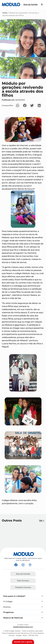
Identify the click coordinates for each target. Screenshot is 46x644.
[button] (18, 106)
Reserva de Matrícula (23, 618)
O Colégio (23, 601)
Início (5, 13)
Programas (23, 612)
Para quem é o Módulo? (23, 596)
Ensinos (23, 607)
